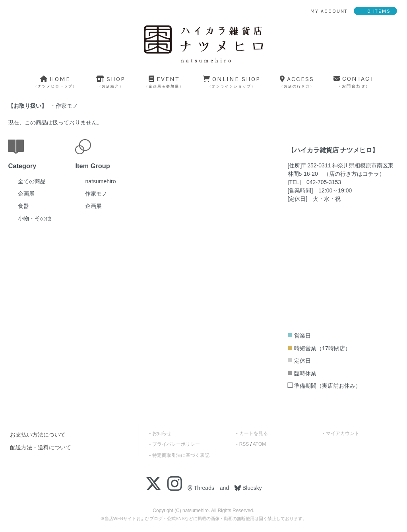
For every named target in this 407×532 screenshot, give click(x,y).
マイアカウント (343, 433)
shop (111, 82)
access (297, 82)
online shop (232, 82)
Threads (201, 488)
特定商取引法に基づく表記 (181, 455)
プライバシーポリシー (176, 444)
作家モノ (67, 106)
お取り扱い (27, 106)
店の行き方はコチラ (354, 174)
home (55, 82)
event (164, 82)
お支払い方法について (38, 435)
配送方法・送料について (41, 447)
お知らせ (162, 433)
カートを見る (254, 433)
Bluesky (251, 488)
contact (354, 82)
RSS (244, 444)
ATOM (260, 444)
